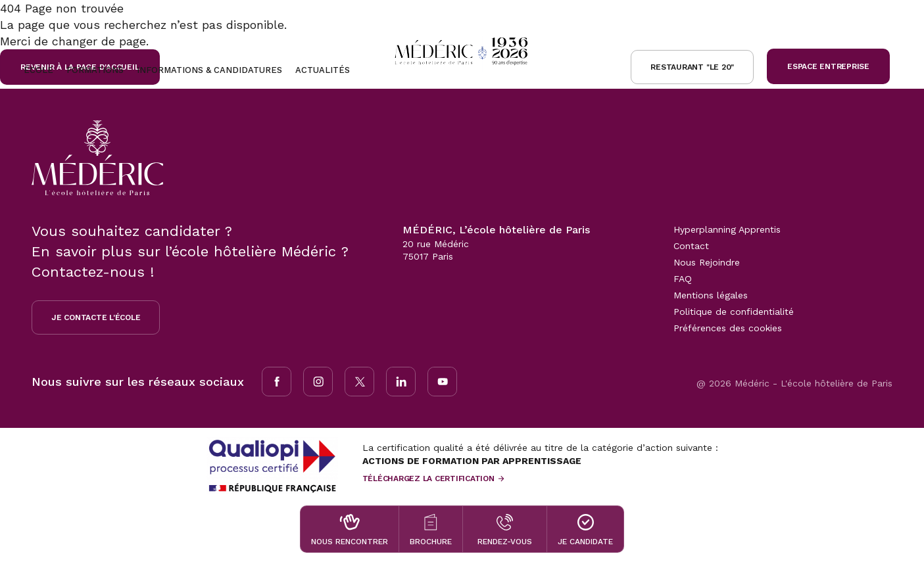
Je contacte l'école (96, 317)
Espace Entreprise (828, 66)
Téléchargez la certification (428, 478)
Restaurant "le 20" (692, 67)
